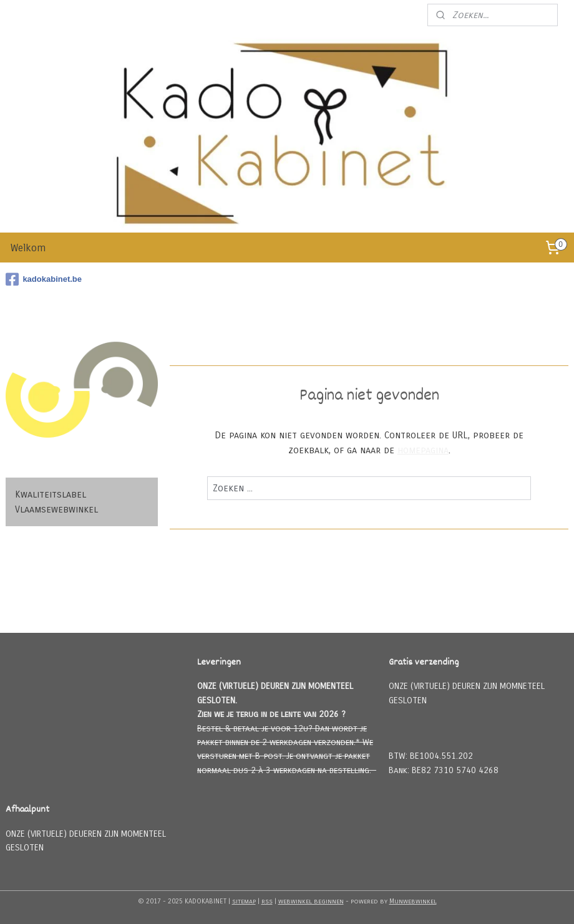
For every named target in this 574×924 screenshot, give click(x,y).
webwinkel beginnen (311, 901)
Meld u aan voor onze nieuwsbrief (346, 15)
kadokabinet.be (44, 279)
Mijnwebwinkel (413, 901)
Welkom (28, 248)
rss (267, 901)
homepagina (422, 451)
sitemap (244, 901)
